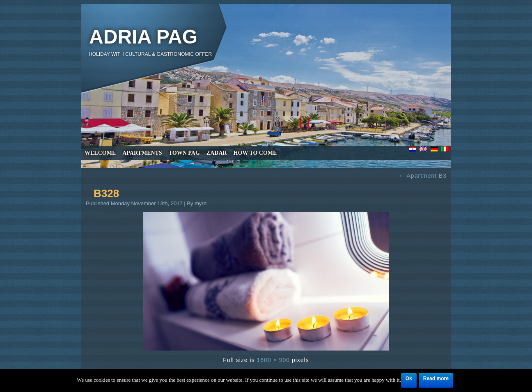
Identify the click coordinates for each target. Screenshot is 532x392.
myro (201, 203)
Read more (436, 378)
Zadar (217, 153)
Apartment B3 (423, 176)
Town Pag (184, 153)
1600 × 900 (273, 360)
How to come (255, 153)
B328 (106, 193)
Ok (409, 378)
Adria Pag (143, 37)
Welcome (100, 153)
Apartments (142, 153)
